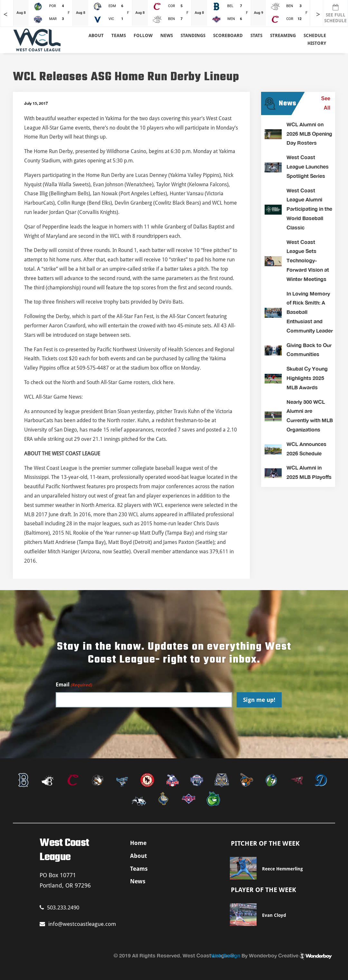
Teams (139, 869)
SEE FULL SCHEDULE (335, 14)
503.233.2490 (59, 907)
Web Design (226, 955)
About (96, 35)
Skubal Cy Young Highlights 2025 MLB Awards (307, 378)
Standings (193, 35)
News (167, 35)
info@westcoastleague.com (78, 924)
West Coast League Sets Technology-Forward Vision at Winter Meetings (308, 260)
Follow (143, 35)
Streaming (283, 35)
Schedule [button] (315, 35)
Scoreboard (228, 35)
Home (138, 843)
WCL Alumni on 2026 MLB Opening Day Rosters (309, 134)
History (317, 43)
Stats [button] (256, 35)
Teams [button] (119, 35)
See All (326, 103)
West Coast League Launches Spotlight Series (308, 166)
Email (74, 685)
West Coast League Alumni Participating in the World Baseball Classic (309, 209)
